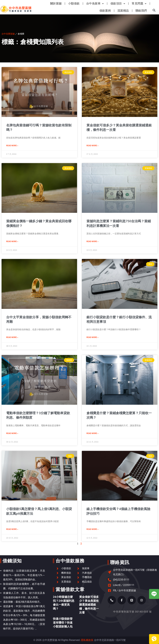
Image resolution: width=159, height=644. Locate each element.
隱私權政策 (87, 640)
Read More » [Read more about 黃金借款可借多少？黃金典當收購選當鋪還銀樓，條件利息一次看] (92, 146)
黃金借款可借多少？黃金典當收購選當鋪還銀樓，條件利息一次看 (89, 605)
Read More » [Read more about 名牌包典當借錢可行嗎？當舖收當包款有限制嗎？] (12, 146)
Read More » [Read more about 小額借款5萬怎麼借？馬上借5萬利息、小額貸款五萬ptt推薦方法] (12, 529)
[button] (154, 10)
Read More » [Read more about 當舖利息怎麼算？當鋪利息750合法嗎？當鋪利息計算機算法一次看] (92, 241)
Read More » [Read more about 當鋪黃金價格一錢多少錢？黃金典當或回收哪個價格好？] (12, 241)
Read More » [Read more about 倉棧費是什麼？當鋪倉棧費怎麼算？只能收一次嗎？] (92, 433)
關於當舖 (56, 3)
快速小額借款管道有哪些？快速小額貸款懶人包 (63, 623)
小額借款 (74, 3)
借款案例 (105, 11)
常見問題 (139, 4)
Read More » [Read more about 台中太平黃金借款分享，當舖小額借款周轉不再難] (12, 337)
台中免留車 (95, 4)
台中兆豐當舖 (8, 34)
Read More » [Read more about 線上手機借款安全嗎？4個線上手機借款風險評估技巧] (92, 529)
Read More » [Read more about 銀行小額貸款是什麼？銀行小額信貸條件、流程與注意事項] (92, 337)
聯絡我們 (141, 11)
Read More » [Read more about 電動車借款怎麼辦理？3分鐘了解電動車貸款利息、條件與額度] (12, 433)
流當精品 (123, 11)
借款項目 (118, 4)
